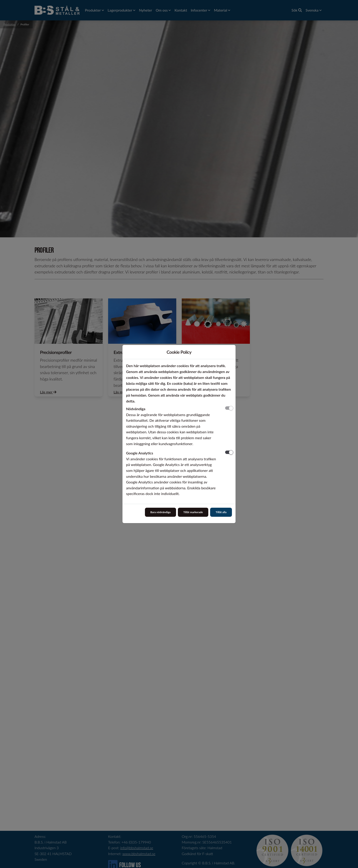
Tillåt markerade (193, 512)
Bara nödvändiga (160, 512)
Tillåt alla (221, 512)
